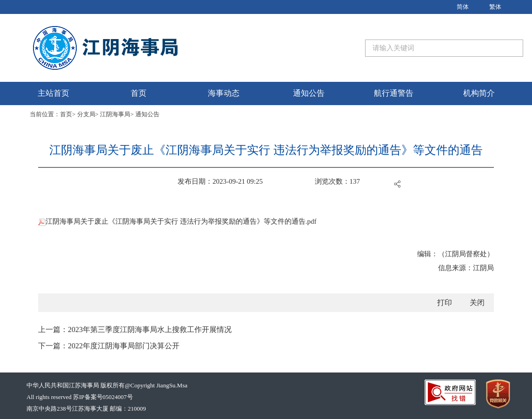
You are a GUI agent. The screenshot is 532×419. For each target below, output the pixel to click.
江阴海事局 (115, 114)
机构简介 (479, 93)
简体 (463, 7)
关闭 (477, 303)
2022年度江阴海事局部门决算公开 (124, 346)
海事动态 (224, 93)
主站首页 (53, 93)
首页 (139, 93)
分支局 (86, 114)
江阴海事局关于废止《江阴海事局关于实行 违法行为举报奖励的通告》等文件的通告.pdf (177, 221)
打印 (445, 303)
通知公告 (309, 93)
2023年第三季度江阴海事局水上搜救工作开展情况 (150, 329)
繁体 (495, 7)
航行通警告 (394, 93)
